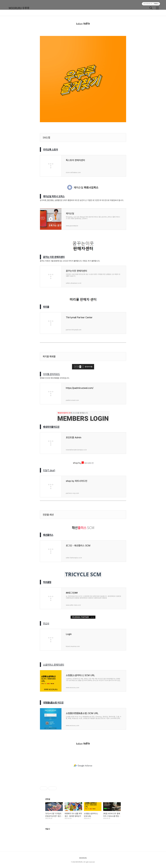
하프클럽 (47, 582)
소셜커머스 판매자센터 (54, 665)
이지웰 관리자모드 (51, 374)
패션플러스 (48, 535)
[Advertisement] (83, 766)
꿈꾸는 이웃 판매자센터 (54, 257)
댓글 (48, 829)
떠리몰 (46, 307)
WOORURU (83, 858)
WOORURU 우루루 (19, 8)
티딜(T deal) (49, 470)
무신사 (46, 623)
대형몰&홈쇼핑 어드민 (53, 702)
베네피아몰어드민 (51, 427)
